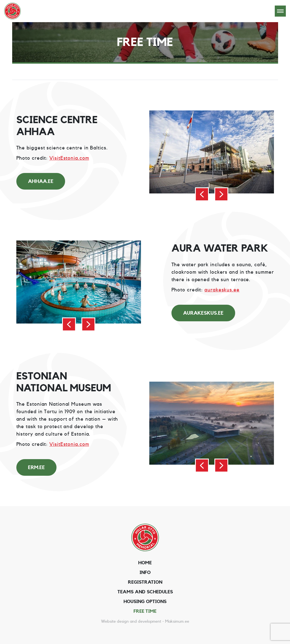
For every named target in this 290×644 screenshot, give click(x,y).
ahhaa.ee (41, 181)
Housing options (145, 602)
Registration (145, 582)
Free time (145, 611)
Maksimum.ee (177, 621)
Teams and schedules (145, 592)
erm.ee (36, 467)
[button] (202, 194)
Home (145, 563)
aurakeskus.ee (222, 290)
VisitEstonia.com (69, 158)
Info (145, 572)
